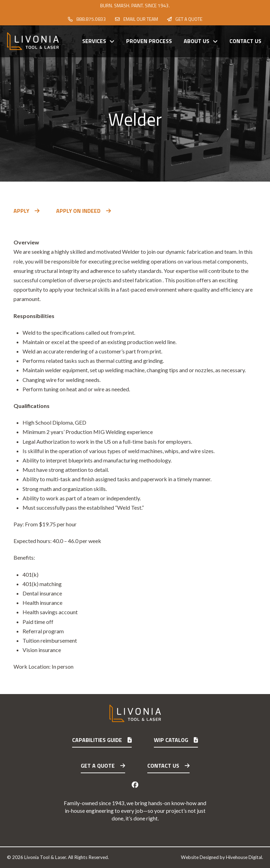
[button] (22, 227)
